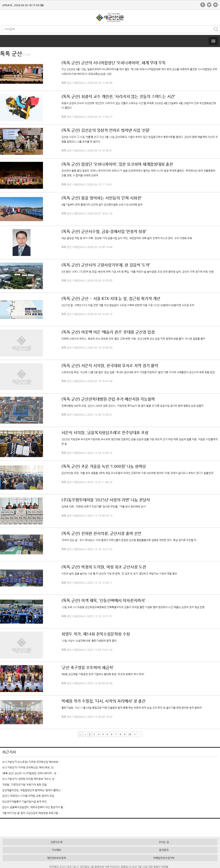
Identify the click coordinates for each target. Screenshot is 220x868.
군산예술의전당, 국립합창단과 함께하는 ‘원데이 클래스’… (33, 790)
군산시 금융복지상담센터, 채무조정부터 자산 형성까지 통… (34, 807)
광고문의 (164, 850)
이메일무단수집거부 (164, 858)
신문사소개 (56, 842)
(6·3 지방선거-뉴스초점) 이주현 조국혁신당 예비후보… (31, 762)
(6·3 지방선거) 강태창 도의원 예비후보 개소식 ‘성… (29, 779)
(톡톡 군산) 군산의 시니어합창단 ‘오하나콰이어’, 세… (30, 773)
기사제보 (56, 850)
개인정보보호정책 (56, 858)
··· (140, 734)
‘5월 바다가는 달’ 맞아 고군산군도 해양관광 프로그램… (31, 813)
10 (130, 734)
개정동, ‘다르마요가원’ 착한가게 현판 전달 (24, 785)
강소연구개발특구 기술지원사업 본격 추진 (24, 802)
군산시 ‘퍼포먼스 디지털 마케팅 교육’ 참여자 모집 (28, 796)
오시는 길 (164, 842)
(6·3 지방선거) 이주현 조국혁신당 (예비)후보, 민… (29, 767)
